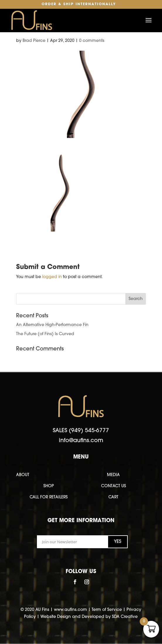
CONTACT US (114, 486)
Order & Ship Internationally (79, 4)
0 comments (92, 41)
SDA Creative (125, 617)
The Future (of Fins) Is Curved (45, 334)
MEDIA (113, 475)
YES (118, 542)
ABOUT (23, 475)
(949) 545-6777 (89, 431)
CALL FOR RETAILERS (49, 497)
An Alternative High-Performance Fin (52, 325)
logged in (52, 277)
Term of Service (107, 610)
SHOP (49, 486)
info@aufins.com (81, 441)
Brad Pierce (34, 41)
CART (113, 497)
